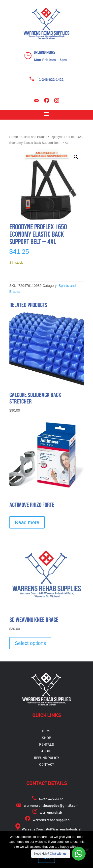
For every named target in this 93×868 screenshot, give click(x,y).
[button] (76, 157)
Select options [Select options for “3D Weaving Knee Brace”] (31, 643)
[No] (87, 849)
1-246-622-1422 (51, 80)
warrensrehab (51, 813)
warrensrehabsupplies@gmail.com (51, 806)
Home (14, 137)
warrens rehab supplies (51, 820)
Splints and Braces (34, 137)
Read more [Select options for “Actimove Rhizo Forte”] (27, 522)
